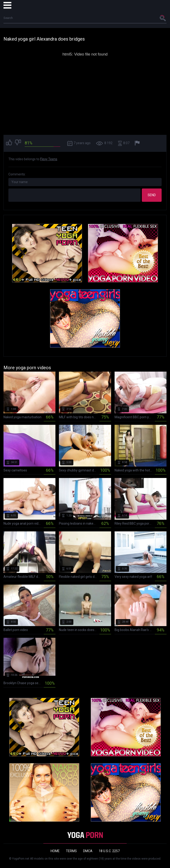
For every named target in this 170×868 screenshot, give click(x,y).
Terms (71, 851)
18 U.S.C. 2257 (109, 851)
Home (55, 851)
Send (152, 195)
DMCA (88, 851)
